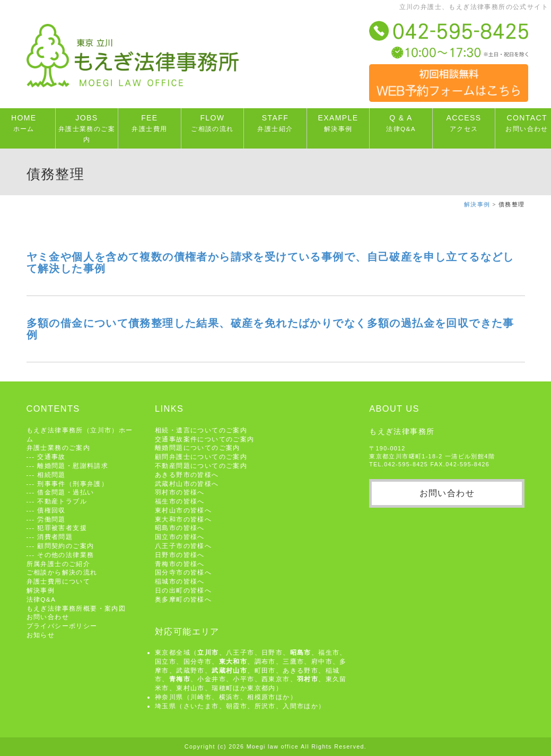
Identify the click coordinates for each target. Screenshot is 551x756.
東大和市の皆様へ (183, 519)
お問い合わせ (48, 617)
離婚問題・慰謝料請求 (73, 466)
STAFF (275, 123)
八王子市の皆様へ (183, 546)
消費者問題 (55, 537)
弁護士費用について (59, 581)
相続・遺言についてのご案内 (201, 430)
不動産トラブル (62, 501)
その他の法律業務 (65, 555)
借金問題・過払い (65, 492)
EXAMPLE (338, 123)
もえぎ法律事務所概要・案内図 (76, 608)
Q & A (401, 123)
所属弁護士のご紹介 (59, 564)
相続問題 (51, 475)
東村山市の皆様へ (183, 510)
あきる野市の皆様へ (187, 475)
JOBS (87, 128)
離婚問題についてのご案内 (198, 447)
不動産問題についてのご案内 (201, 466)
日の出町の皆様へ (183, 590)
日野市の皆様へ (180, 555)
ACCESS (464, 123)
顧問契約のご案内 (65, 546)
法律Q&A (41, 599)
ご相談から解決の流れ (62, 572)
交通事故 (51, 457)
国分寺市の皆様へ (183, 572)
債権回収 (51, 510)
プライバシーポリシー (62, 626)
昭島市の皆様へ (180, 528)
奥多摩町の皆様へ (183, 599)
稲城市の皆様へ (180, 581)
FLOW (212, 123)
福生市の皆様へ (180, 501)
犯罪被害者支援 (62, 528)
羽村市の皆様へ (180, 492)
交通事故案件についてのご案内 (205, 439)
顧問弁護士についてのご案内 (201, 457)
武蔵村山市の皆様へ (187, 484)
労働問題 (51, 519)
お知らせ (41, 635)
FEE (149, 123)
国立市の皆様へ (180, 537)
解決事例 (477, 205)
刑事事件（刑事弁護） (73, 484)
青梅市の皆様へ (180, 564)
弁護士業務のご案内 (59, 447)
